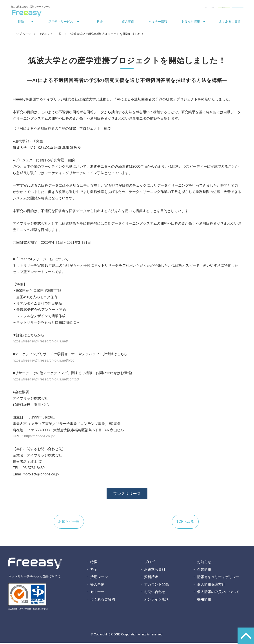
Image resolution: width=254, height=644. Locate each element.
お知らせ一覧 (69, 523)
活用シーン (99, 578)
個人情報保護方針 (211, 586)
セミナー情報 (158, 23)
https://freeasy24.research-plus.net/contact (46, 381)
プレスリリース (127, 495)
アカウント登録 (156, 586)
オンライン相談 (156, 601)
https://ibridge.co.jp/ (39, 438)
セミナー (97, 593)
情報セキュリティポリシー (218, 578)
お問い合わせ (162, 8)
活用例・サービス (61, 23)
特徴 (21, 23)
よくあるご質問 (230, 23)
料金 (100, 23)
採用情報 (204, 601)
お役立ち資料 (155, 571)
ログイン (142, 8)
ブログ (149, 563)
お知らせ (204, 563)
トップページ (22, 35)
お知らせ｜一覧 (51, 35)
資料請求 (151, 578)
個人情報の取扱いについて (218, 593)
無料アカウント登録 (226, 8)
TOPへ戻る (185, 523)
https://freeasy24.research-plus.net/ (40, 343)
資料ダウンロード (191, 8)
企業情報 (204, 571)
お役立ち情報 (191, 23)
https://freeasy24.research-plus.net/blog (44, 362)
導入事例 (128, 23)
